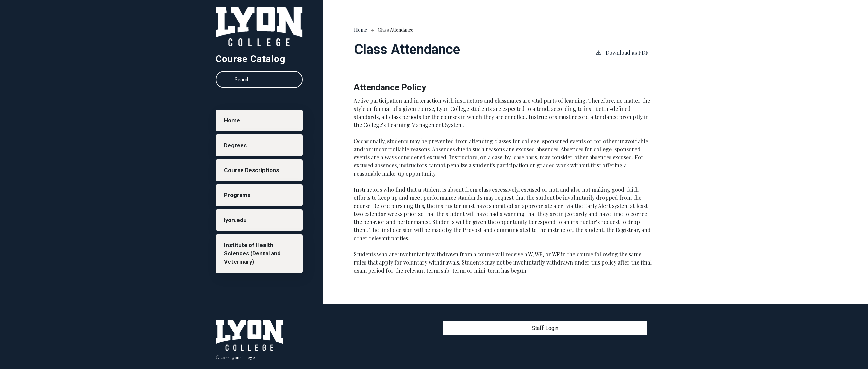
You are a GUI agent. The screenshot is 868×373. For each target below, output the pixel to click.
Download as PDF (622, 52)
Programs (239, 203)
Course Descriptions (254, 176)
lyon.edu (237, 230)
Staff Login (545, 328)
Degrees (237, 149)
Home (234, 122)
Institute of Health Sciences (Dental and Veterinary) (254, 267)
